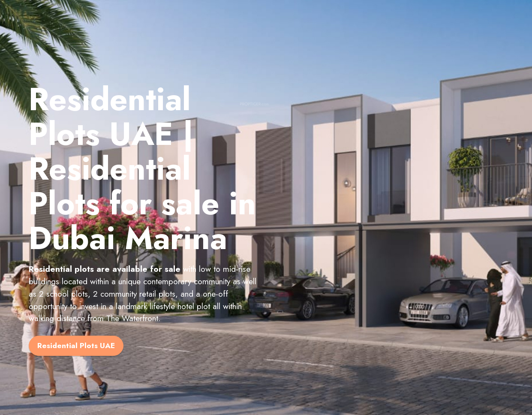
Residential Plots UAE (76, 346)
